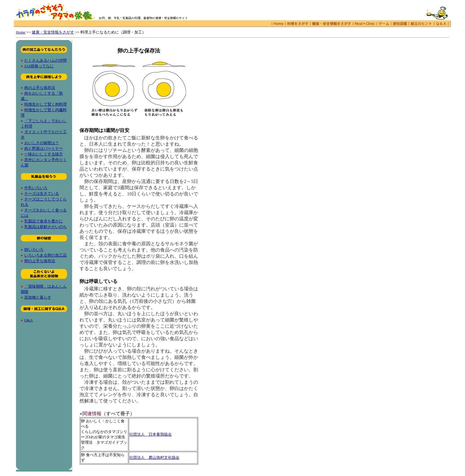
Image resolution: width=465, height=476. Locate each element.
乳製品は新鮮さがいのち (46, 227)
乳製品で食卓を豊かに (44, 221)
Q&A (29, 320)
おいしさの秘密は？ (42, 143)
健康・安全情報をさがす (53, 32)
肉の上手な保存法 (40, 88)
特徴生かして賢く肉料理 (46, 104)
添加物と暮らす (38, 297)
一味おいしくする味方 (44, 154)
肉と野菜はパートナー (44, 148)
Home (21, 32)
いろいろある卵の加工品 (46, 255)
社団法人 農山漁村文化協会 (154, 457)
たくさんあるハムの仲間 (46, 60)
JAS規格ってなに (39, 66)
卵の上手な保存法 (40, 261)
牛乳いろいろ (36, 188)
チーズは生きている (42, 194)
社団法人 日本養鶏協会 (151, 434)
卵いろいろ (34, 250)
